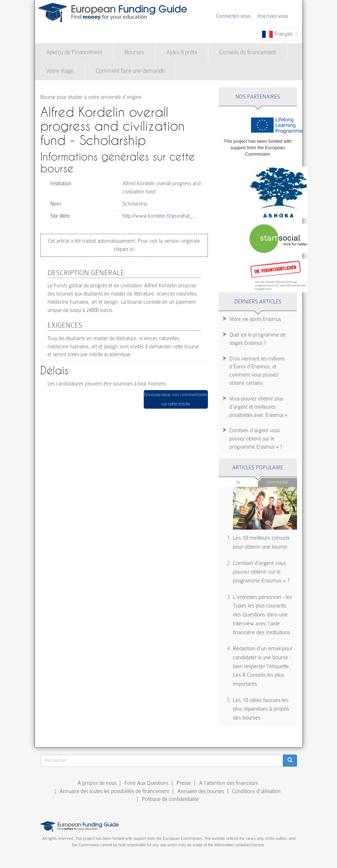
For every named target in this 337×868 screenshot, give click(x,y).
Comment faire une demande (130, 71)
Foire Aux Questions (146, 783)
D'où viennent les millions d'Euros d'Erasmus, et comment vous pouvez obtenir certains (257, 371)
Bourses (134, 52)
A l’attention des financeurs (228, 783)
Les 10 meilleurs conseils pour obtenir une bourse (261, 542)
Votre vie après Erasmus (255, 319)
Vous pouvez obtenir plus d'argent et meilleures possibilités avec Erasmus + (258, 407)
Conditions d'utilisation (256, 791)
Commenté (277, 482)
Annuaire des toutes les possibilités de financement (114, 791)
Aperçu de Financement (74, 52)
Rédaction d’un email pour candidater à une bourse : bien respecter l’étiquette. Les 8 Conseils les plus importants (263, 666)
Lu (247, 482)
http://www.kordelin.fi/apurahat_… (159, 216)
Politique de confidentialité (170, 799)
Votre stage (60, 71)
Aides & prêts (182, 52)
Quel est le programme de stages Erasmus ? (257, 339)
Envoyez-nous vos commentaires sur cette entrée (176, 399)
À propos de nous (97, 783)
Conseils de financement (248, 52)
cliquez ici (124, 249)
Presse (184, 783)
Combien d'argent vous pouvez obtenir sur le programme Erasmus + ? (256, 439)
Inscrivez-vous (273, 16)
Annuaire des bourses (201, 791)
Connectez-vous (233, 16)
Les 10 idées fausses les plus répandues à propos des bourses (261, 709)
